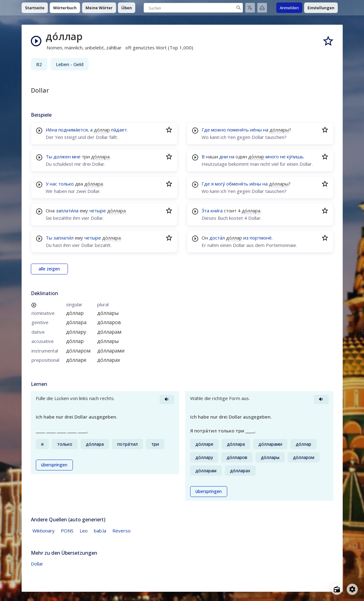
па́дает (119, 130)
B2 (39, 64)
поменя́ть (238, 130)
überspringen (54, 465)
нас (53, 184)
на (266, 130)
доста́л (217, 238)
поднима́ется (73, 130)
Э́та (205, 211)
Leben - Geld (70, 64)
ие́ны (256, 130)
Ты (49, 157)
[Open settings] (352, 589)
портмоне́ (261, 238)
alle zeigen (49, 269)
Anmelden (289, 8)
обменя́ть (237, 184)
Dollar (37, 564)
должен (62, 157)
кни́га (217, 211)
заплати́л (63, 238)
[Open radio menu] (337, 589)
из (246, 238)
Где (206, 130)
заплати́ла (67, 211)
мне (76, 157)
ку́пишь (295, 157)
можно (219, 130)
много (272, 157)
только (66, 184)
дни (224, 157)
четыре (98, 211)
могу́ (220, 184)
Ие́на (51, 130)
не (283, 157)
